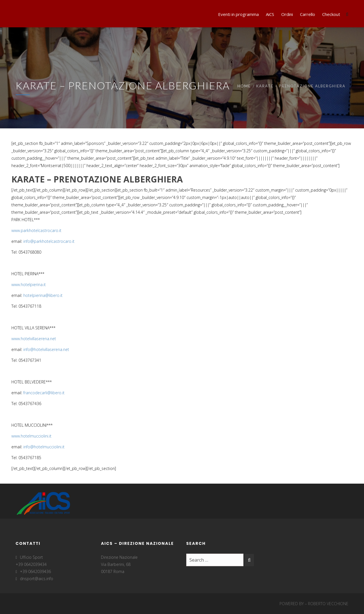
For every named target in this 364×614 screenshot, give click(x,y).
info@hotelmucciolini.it (44, 447)
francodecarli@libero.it (44, 393)
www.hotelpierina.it (29, 285)
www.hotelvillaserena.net (34, 339)
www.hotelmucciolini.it (31, 436)
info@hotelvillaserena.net (46, 349)
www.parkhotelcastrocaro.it (36, 230)
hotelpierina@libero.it (43, 295)
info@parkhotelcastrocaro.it (49, 241)
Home (244, 86)
